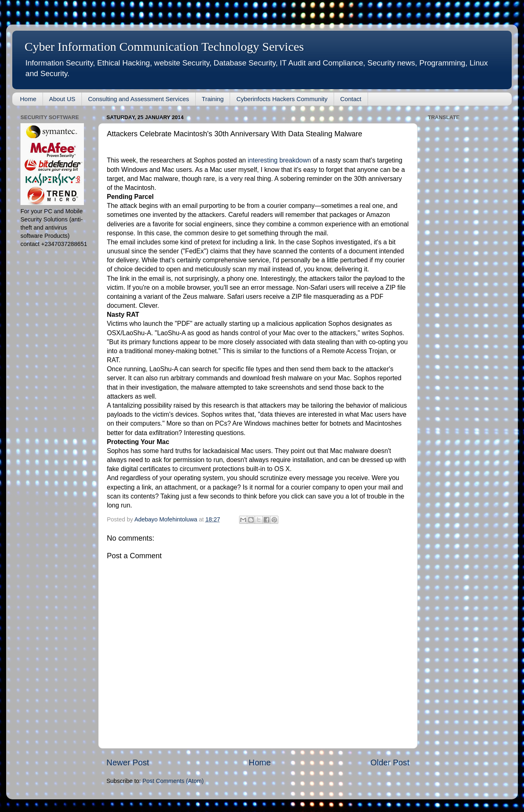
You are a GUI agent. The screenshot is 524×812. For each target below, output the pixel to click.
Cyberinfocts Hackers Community (282, 99)
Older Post (390, 762)
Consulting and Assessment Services (139, 99)
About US (62, 99)
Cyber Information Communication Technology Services (164, 46)
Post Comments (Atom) (173, 781)
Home (28, 99)
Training (213, 99)
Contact (351, 99)
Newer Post (128, 762)
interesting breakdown (279, 160)
